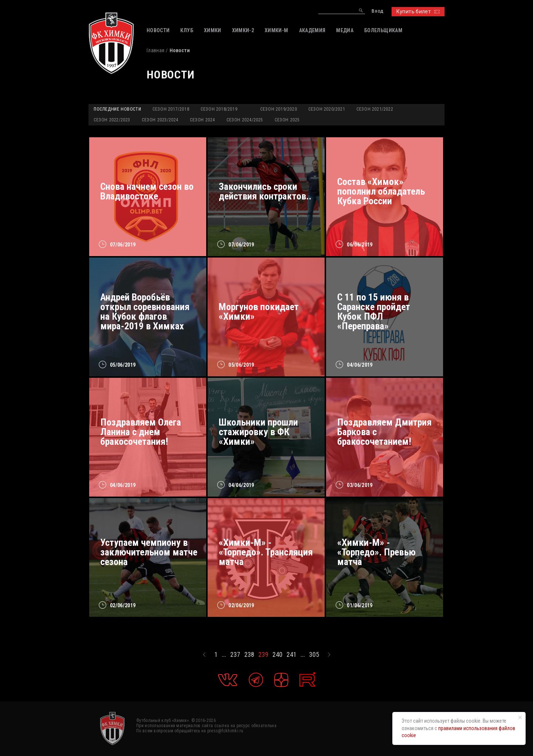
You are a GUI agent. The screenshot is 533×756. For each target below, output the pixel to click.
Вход (377, 11)
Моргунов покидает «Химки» (259, 312)
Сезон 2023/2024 (160, 120)
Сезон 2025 (287, 120)
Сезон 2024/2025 (245, 120)
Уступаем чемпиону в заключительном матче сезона (149, 552)
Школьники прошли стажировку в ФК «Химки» (258, 432)
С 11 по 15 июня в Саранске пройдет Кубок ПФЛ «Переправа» (374, 312)
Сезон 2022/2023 (112, 120)
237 (235, 655)
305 (314, 655)
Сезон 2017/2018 (171, 109)
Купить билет (418, 11)
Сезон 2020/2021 (327, 109)
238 (249, 655)
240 (277, 655)
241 (291, 655)
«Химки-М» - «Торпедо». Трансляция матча (266, 552)
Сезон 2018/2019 (219, 109)
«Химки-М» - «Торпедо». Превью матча (376, 552)
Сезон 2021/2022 (375, 109)
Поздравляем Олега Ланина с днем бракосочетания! (141, 432)
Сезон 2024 (202, 120)
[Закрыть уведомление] (520, 718)
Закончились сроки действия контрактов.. (265, 191)
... (224, 655)
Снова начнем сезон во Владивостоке (147, 191)
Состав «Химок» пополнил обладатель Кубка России (381, 191)
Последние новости (117, 109)
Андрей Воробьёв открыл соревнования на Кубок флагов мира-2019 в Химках (145, 312)
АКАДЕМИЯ (312, 30)
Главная (155, 50)
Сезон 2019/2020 (279, 109)
